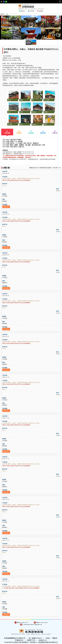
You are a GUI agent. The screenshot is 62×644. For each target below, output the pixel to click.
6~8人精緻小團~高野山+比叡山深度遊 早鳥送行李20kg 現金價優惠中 (21, 588)
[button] (60, 28)
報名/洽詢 (6, 207)
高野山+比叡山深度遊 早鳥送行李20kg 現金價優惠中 (16, 180)
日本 (7, 14)
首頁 (3, 14)
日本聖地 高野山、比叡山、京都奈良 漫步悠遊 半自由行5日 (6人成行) (21, 178)
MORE (4, 185)
